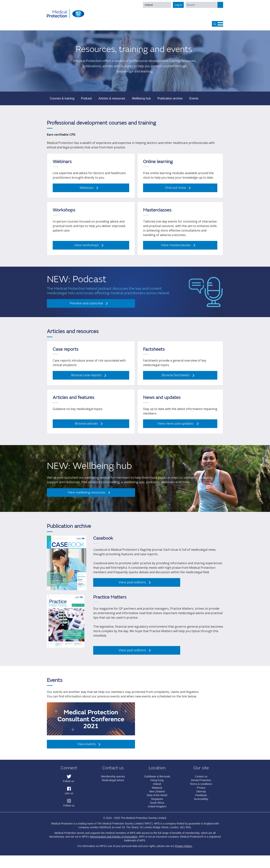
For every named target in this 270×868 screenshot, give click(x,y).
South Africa (157, 805)
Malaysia (157, 790)
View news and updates (176, 426)
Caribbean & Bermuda (157, 779)
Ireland (149, 5)
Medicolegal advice (113, 783)
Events (194, 101)
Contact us (201, 779)
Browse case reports (86, 378)
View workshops (86, 248)
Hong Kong (157, 783)
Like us (69, 796)
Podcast (86, 101)
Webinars (87, 190)
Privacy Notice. (184, 849)
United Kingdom (157, 809)
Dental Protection (201, 783)
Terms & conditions (201, 787)
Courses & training (62, 101)
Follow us (69, 784)
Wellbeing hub (141, 101)
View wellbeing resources (87, 495)
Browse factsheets (176, 378)
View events (87, 747)
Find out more (176, 190)
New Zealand (157, 794)
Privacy (201, 790)
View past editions (132, 585)
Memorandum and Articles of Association (114, 839)
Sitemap (201, 794)
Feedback (201, 798)
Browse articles (86, 426)
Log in (178, 5)
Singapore (157, 802)
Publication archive (170, 101)
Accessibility (201, 802)
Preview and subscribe (86, 306)
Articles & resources (112, 101)
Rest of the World (157, 798)
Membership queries (113, 779)
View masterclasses (176, 248)
